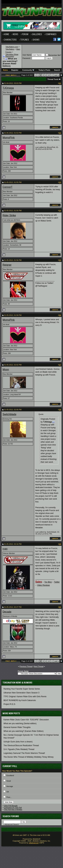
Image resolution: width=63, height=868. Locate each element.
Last (56, 75)
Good (9, 781)
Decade (7, 612)
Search (57, 70)
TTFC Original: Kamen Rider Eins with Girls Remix (25, 697)
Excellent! (10, 775)
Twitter (57, 582)
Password (26, 58)
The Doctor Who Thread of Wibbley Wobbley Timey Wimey (29, 757)
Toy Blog (48, 582)
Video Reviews (43, 585)
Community (28, 70)
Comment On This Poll (13, 808)
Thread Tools (53, 79)
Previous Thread (26, 666)
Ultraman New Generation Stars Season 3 (21, 693)
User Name (27, 55)
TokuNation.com (12, 47)
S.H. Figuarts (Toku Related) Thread (19, 749)
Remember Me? (53, 55)
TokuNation (10, 49)
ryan (5, 549)
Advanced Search (12, 824)
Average (10, 786)
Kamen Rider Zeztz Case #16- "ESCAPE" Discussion (26, 720)
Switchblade (9, 414)
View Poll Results (11, 806)
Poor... (9, 797)
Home (6, 34)
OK (8, 792)
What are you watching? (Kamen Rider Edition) (24, 731)
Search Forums (11, 816)
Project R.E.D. (10, 704)
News (16, 34)
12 (49, 75)
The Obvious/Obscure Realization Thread (21, 746)
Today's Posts (44, 70)
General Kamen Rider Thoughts (17, 727)
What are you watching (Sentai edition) (20, 723)
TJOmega (8, 88)
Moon (6, 369)
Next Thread (39, 666)
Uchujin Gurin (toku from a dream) (18, 742)
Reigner (7, 265)
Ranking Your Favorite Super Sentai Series (22, 689)
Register (15, 70)
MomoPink (9, 138)
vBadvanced (34, 843)
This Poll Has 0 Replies (13, 809)
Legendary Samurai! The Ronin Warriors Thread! (24, 753)
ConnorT (8, 187)
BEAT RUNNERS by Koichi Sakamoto (20, 700)
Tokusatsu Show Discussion (12, 55)
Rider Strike (9, 215)
